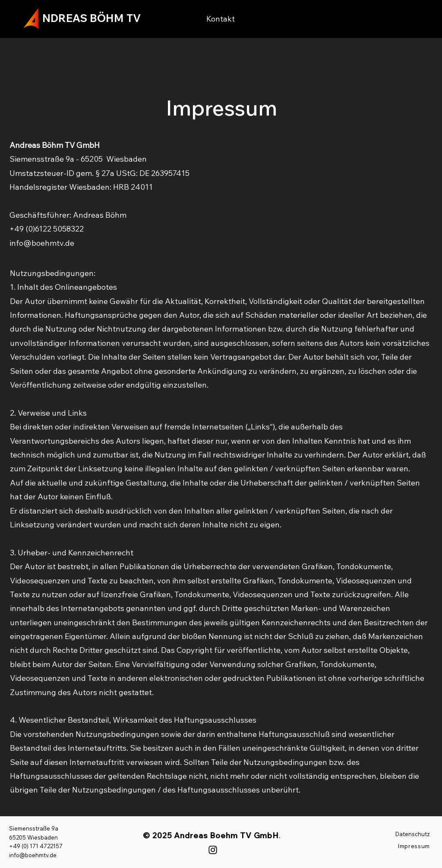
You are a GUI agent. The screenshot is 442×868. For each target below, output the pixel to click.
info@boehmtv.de (42, 243)
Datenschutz (413, 834)
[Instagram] (213, 850)
